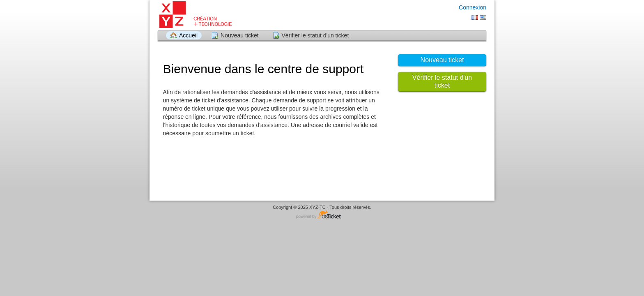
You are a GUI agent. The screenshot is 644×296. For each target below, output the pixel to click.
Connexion (473, 7)
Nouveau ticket (240, 35)
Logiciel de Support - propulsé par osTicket (322, 215)
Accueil (188, 35)
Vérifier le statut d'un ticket (315, 35)
